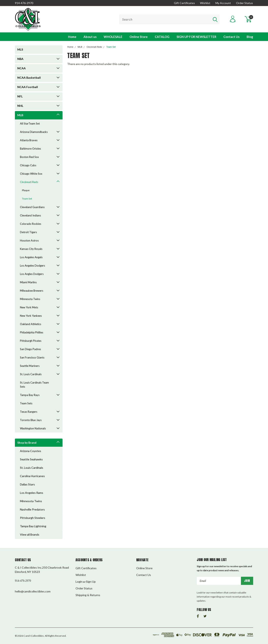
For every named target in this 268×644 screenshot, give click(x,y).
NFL (20, 96)
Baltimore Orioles (30, 149)
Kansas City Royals (31, 249)
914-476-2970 (24, 3)
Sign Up (91, 582)
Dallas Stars (27, 484)
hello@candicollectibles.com (33, 591)
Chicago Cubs (28, 165)
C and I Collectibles (34, 636)
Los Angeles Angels (31, 257)
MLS (20, 49)
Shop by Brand (27, 443)
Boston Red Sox (29, 157)
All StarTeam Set (30, 124)
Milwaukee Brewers (32, 291)
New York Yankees (31, 316)
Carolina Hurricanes (32, 476)
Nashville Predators (32, 509)
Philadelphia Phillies (32, 332)
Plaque (26, 190)
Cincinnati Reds (29, 182)
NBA (20, 59)
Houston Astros (29, 240)
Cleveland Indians (30, 215)
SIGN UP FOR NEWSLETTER (196, 37)
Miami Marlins (28, 282)
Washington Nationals (33, 428)
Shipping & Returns (88, 595)
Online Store (139, 37)
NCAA (21, 68)
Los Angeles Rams (32, 493)
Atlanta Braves (29, 140)
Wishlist (205, 3)
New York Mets (29, 307)
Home (72, 37)
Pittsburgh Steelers (33, 518)
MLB (20, 115)
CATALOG (162, 37)
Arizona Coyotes (31, 451)
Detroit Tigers (28, 232)
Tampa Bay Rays (30, 395)
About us (90, 37)
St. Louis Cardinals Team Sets (34, 385)
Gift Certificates (184, 3)
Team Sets (26, 403)
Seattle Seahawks (31, 459)
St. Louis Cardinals (31, 374)
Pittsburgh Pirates (31, 341)
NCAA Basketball (29, 78)
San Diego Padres (30, 349)
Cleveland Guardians (32, 207)
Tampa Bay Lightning (33, 526)
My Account (223, 3)
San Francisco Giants (32, 357)
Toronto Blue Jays (31, 420)
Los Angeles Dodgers (32, 266)
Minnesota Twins (30, 299)
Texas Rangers (29, 412)
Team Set (27, 199)
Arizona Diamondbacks (34, 132)
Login (79, 582)
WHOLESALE (113, 37)
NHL (20, 106)
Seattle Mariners (30, 366)
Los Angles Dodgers (32, 274)
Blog (250, 37)
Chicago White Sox (31, 174)
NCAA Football (28, 87)
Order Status (244, 3)
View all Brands (30, 534)
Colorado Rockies (31, 224)
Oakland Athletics (31, 324)
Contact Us (231, 37)
